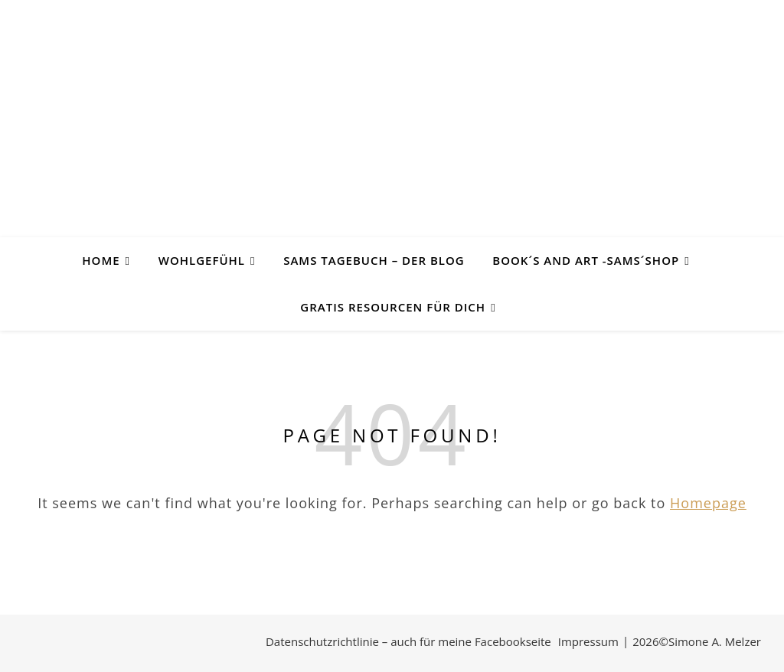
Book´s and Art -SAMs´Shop (586, 260)
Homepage (708, 503)
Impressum (588, 641)
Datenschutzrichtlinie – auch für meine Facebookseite (408, 641)
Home (101, 260)
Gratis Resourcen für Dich (393, 307)
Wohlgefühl (202, 260)
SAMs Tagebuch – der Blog (374, 260)
